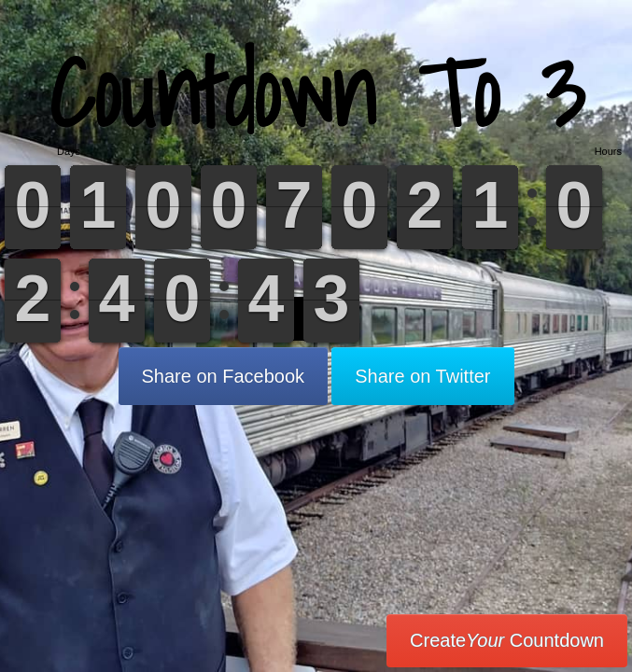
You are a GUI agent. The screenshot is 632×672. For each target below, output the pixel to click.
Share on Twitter (422, 376)
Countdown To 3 (316, 93)
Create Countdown (507, 640)
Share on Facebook (224, 376)
